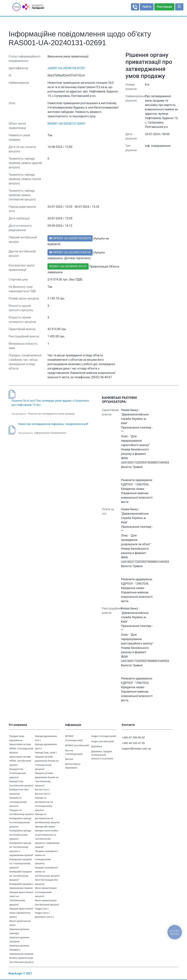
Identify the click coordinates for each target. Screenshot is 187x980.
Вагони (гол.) (42, 790)
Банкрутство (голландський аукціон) (18, 773)
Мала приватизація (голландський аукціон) (46, 892)
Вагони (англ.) (43, 794)
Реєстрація (164, 7)
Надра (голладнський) (104, 736)
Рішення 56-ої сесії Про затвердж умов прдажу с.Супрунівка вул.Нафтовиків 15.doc (50, 403)
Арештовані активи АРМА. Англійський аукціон (20, 761)
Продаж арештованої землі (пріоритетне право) (21, 913)
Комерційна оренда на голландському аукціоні (20, 822)
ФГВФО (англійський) (77, 745)
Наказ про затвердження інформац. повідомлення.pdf (53, 424)
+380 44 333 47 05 (133, 743)
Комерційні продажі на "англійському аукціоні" (21, 876)
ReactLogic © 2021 (20, 973)
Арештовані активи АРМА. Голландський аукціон (21, 748)
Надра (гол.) (42, 909)
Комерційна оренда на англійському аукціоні (20, 835)
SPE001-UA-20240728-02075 (70, 238)
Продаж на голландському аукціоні (18, 802)
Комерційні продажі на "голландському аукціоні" (21, 863)
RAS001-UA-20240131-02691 (66, 124)
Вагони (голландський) (74, 752)
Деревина (97, 746)
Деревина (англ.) (44, 917)
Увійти (147, 7)
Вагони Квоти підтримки (73, 766)
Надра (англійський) (103, 741)
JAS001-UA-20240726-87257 (66, 68)
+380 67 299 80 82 (133, 737)
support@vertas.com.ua (135, 748)
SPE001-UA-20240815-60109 (70, 252)
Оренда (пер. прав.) (46, 753)
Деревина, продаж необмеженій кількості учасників (102, 755)
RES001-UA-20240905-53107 (68, 266)
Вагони (69, 759)
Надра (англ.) (42, 913)
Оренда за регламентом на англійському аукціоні (47, 818)
